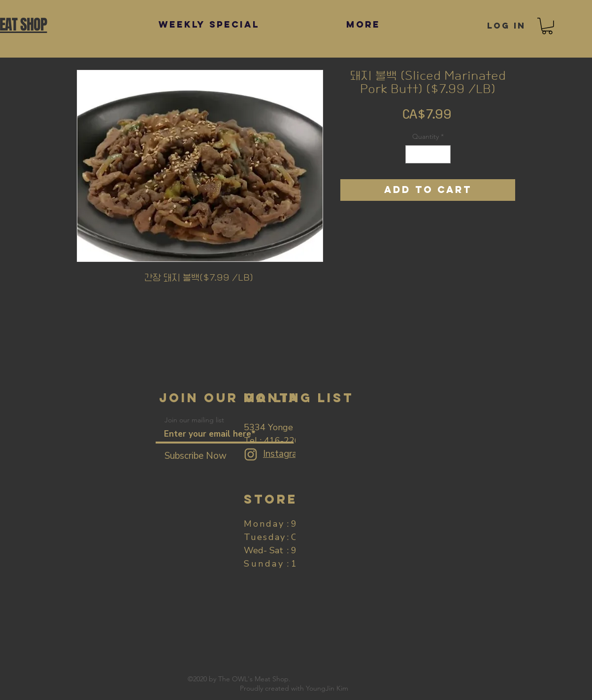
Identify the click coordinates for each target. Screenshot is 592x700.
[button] (547, 26)
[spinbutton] (428, 154)
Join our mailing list (194, 420)
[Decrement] (413, 154)
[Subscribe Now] (196, 456)
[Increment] (443, 154)
